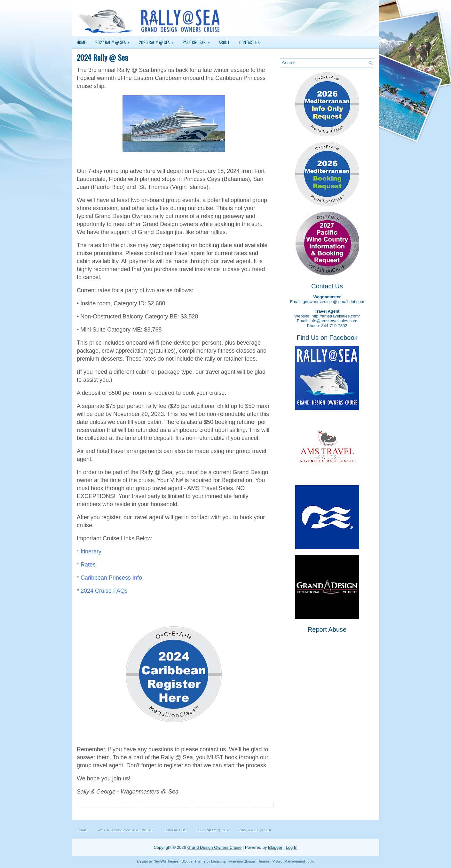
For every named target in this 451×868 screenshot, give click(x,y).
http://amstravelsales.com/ (336, 316)
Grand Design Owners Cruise (214, 847)
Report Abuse (327, 629)
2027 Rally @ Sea (115, 41)
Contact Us (249, 42)
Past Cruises (198, 41)
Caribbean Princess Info (111, 578)
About (224, 42)
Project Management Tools (293, 861)
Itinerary (91, 551)
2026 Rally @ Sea (158, 41)
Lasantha (218, 861)
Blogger (275, 847)
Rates (88, 565)
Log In (291, 847)
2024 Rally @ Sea (102, 57)
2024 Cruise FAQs (104, 591)
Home (81, 42)
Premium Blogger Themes (249, 861)
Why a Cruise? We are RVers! (126, 830)
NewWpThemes (166, 861)
